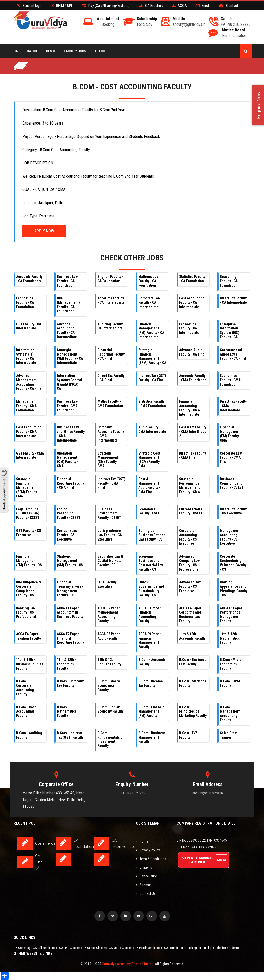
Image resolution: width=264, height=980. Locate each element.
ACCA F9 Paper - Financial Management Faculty (150, 640)
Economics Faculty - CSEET (150, 511)
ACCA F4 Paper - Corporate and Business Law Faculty (191, 615)
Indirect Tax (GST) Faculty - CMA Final (111, 483)
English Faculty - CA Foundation (110, 279)
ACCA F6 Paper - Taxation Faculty (28, 636)
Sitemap (144, 885)
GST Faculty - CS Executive (29, 533)
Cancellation (147, 876)
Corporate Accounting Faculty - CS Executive (188, 537)
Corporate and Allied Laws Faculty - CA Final (233, 354)
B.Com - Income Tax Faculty (151, 683)
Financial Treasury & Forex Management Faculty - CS (70, 589)
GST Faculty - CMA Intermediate (30, 455)
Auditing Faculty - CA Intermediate (111, 326)
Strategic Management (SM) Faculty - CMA (108, 460)
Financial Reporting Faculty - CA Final (111, 354)
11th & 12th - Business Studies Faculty (30, 664)
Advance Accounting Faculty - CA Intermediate (67, 330)
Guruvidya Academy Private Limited (128, 964)
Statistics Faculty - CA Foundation (192, 279)
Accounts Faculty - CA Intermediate (111, 300)
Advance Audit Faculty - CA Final (192, 352)
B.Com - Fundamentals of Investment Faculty (111, 739)
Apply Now (44, 231)
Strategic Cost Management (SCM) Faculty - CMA (150, 460)
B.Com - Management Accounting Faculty (230, 714)
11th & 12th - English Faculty (109, 662)
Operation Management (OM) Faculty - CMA (68, 460)
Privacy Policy (148, 850)
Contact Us (146, 893)
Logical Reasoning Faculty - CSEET (69, 513)
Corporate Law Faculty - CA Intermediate (149, 302)
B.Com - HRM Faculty (230, 683)
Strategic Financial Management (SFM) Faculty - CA (152, 356)
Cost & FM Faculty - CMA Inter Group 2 (193, 432)
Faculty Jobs (75, 51)
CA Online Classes (95, 948)
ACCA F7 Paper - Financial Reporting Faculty (70, 638)
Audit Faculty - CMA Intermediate (152, 429)
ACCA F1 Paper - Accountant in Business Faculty (70, 612)
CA (16, 51)
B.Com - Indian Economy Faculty (110, 709)
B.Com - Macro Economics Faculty (109, 685)
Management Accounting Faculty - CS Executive (230, 537)
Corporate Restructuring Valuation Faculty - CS (233, 563)
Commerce (45, 843)
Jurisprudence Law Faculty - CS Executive (110, 535)
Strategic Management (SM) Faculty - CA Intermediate (70, 356)
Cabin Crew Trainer (228, 735)
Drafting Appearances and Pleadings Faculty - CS (234, 589)
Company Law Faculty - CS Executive (67, 535)
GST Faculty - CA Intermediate (29, 326)
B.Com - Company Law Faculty (70, 683)
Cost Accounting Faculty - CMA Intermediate (29, 432)
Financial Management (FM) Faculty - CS (29, 561)
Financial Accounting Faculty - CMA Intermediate (189, 408)
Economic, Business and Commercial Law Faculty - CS (151, 563)
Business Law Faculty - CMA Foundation (67, 406)
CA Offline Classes (45, 948)
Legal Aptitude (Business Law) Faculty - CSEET (28, 513)
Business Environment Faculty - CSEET (109, 513)
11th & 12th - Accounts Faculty (192, 636)
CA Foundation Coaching (181, 948)
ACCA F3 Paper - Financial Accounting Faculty (150, 615)
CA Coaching (22, 948)
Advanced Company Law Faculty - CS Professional (189, 563)
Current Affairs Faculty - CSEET (191, 511)
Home (142, 841)
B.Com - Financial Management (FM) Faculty (152, 712)
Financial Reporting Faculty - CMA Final (70, 483)
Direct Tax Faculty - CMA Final (193, 455)
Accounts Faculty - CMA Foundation (193, 378)
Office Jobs (105, 51)
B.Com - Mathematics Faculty (67, 712)
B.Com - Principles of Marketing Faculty (193, 712)
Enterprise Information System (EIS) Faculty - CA (230, 330)
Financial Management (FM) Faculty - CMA (230, 434)
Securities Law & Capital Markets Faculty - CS (110, 561)
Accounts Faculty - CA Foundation (29, 279)
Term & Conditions (151, 859)
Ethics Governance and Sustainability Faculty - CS (151, 589)
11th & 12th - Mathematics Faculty (230, 638)
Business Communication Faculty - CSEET (232, 483)
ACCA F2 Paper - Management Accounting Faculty (110, 615)
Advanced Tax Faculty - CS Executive (190, 586)
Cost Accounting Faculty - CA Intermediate (192, 302)
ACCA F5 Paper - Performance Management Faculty (232, 615)
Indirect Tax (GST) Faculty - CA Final (152, 378)
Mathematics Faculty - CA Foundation (148, 281)
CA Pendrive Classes (149, 948)
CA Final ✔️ (39, 862)
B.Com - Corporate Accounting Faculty (25, 688)
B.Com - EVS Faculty (188, 735)
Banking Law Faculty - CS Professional (26, 612)
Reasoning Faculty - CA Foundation (229, 281)
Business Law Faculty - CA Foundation (67, 281)
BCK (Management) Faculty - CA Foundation (68, 304)
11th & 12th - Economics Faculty (66, 664)
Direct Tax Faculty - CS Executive (233, 511)
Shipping (144, 867)
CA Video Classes (121, 948)
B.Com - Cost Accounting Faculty (26, 712)
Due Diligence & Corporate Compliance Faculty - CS (29, 589)
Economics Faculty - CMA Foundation (230, 380)
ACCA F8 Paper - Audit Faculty (110, 636)
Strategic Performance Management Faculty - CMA (189, 485)
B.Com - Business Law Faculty (193, 662)
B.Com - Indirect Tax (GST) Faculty (70, 735)
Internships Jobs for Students (219, 948)
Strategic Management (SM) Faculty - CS (70, 561)
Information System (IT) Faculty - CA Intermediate (26, 356)
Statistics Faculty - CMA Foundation (152, 404)
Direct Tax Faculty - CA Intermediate (233, 300)
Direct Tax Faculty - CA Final (111, 378)
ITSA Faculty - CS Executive (110, 584)
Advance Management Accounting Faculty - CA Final (29, 382)
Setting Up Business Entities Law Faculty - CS (152, 535)
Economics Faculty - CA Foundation (25, 302)
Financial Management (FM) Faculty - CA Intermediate (151, 330)
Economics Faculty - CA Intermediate (189, 328)
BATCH (32, 51)
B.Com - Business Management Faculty (152, 737)
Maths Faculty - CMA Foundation (110, 404)
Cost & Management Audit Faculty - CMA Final (149, 485)
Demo (51, 51)
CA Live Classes (70, 948)
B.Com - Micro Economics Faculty (231, 664)
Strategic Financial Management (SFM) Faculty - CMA (28, 488)
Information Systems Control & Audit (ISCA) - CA (69, 382)
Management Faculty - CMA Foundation (26, 406)
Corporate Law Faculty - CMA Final (231, 458)
